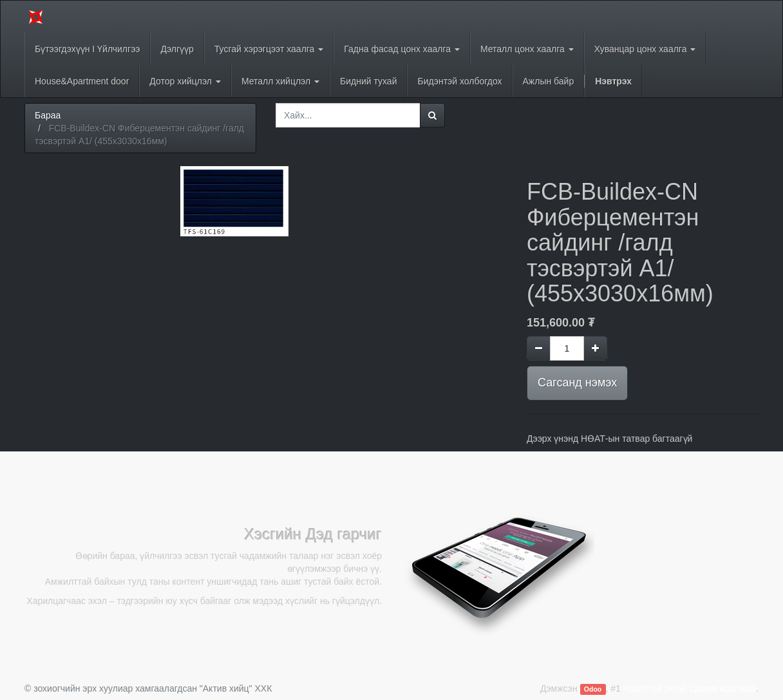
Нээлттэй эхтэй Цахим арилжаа (690, 688)
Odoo (593, 689)
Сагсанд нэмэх (577, 383)
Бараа (48, 115)
